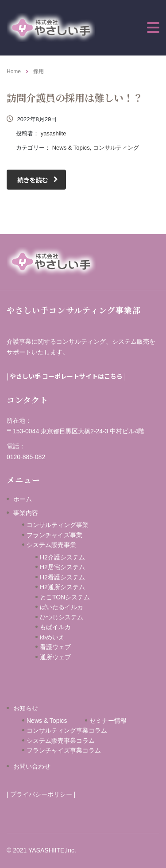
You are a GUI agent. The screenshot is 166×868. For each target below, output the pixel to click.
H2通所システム (62, 587)
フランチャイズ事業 (54, 535)
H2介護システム (62, 557)
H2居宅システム (62, 567)
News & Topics (47, 721)
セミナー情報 (108, 721)
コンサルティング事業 (58, 525)
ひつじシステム (71, 617)
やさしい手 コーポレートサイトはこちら (66, 376)
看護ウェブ (68, 647)
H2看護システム (62, 577)
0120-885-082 (26, 457)
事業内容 (26, 513)
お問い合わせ (32, 766)
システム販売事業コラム (61, 741)
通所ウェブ (55, 657)
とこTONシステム (65, 597)
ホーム (23, 499)
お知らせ (26, 708)
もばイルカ (68, 627)
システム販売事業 (51, 545)
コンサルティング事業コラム (67, 730)
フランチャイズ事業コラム (64, 750)
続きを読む (38, 180)
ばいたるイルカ (62, 607)
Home (14, 71)
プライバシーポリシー (41, 794)
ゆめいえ (68, 637)
